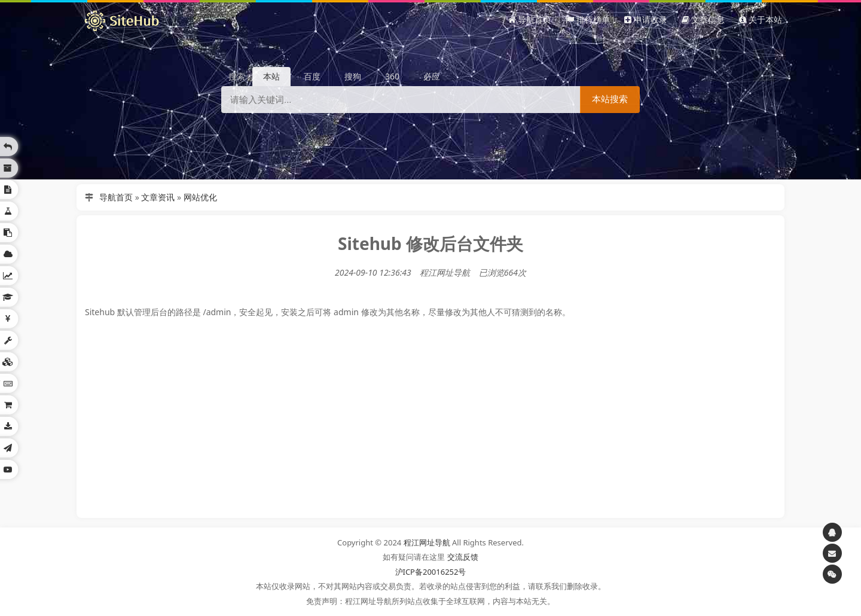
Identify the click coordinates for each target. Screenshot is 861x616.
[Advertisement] (430, 429)
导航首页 (116, 197)
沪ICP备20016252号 (431, 572)
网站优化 (200, 197)
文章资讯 (158, 197)
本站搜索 (610, 99)
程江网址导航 (427, 542)
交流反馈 (463, 557)
